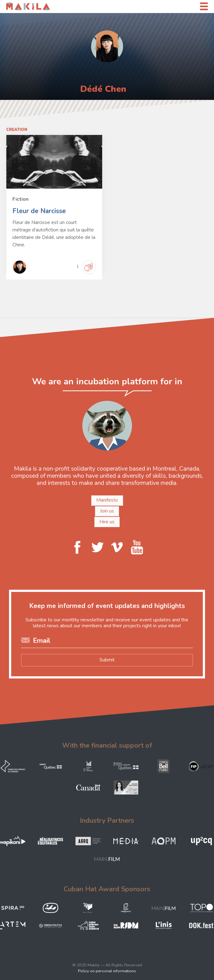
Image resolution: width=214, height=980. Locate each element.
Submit (107, 660)
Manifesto (107, 500)
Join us (107, 511)
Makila (13, 6)
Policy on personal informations (107, 971)
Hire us (107, 522)
